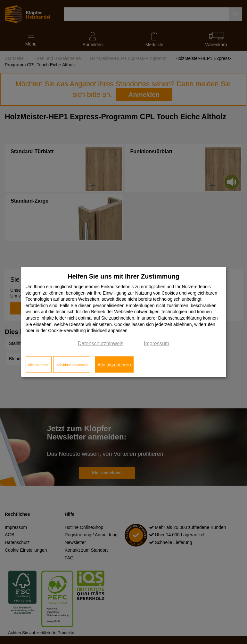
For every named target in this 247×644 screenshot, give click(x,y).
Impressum (156, 343)
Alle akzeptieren (114, 364)
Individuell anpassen (72, 364)
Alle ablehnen (39, 364)
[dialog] (124, 322)
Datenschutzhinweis (101, 343)
